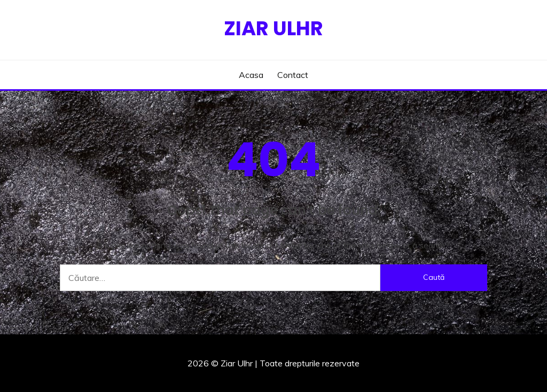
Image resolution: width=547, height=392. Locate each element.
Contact (293, 75)
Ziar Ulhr (273, 28)
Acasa (251, 75)
